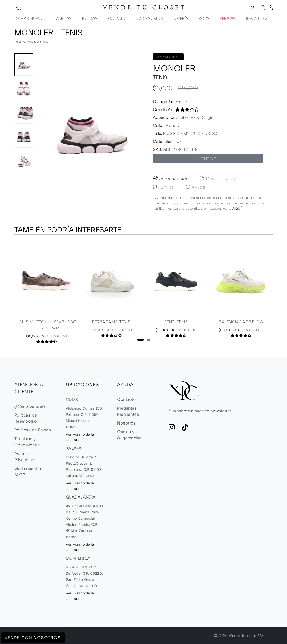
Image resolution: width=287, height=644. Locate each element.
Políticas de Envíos (33, 430)
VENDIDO (208, 159)
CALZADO (118, 19)
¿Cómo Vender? (30, 407)
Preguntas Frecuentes (128, 411)
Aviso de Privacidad (24, 457)
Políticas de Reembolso (26, 418)
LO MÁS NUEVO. (30, 19)
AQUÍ (237, 221)
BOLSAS (90, 19)
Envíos (164, 199)
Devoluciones (217, 191)
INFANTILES (257, 19)
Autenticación (171, 191)
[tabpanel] (47, 293)
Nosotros (126, 423)
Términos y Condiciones (27, 442)
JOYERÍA (181, 19)
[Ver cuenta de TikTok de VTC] (185, 429)
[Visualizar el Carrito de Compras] (261, 8)
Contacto (126, 400)
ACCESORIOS (150, 19)
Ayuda (196, 199)
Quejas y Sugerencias (129, 435)
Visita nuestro (28, 472)
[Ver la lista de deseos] (249, 8)
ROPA (204, 19)
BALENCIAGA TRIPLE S (241, 323)
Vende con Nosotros (33, 638)
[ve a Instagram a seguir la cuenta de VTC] (172, 429)
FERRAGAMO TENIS (112, 323)
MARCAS (63, 19)
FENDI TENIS (176, 323)
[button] (18, 8)
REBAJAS (228, 19)
